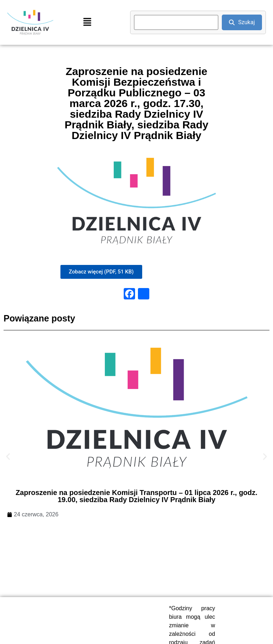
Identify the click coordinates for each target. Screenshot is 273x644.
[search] (176, 22)
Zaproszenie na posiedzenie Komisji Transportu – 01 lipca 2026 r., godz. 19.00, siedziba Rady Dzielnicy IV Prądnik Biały (136, 496)
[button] (87, 22)
